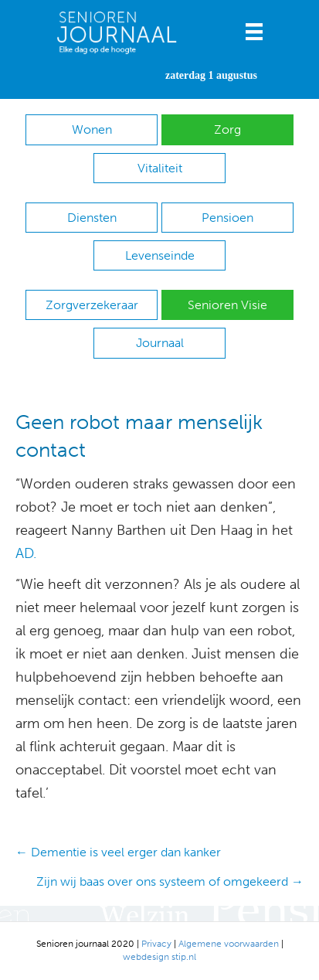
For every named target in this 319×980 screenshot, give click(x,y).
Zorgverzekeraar (92, 305)
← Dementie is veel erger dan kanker (118, 852)
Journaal (160, 343)
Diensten (92, 218)
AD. (26, 553)
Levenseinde (160, 255)
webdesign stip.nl (159, 957)
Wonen (92, 129)
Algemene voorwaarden (229, 944)
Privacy (156, 944)
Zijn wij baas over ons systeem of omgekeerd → (170, 881)
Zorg (227, 129)
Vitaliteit (160, 168)
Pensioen (227, 218)
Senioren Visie (227, 305)
